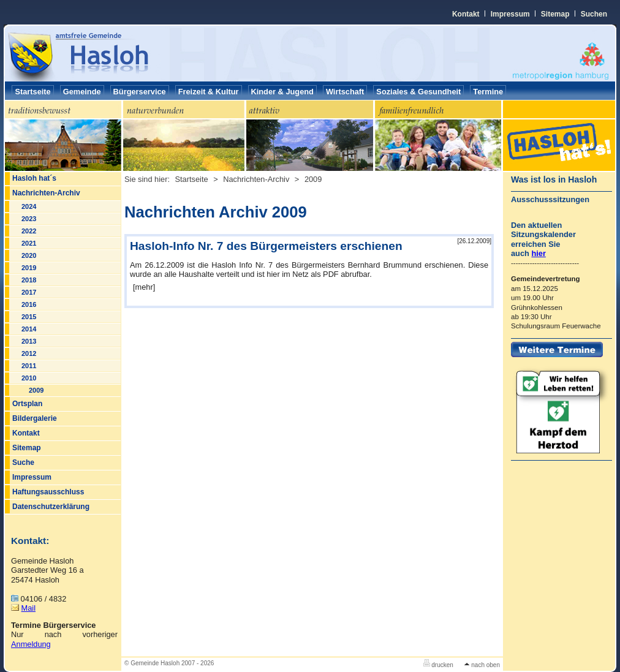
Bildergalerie (35, 418)
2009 (36, 390)
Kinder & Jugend (282, 92)
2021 (29, 243)
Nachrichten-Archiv (46, 193)
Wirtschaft (345, 92)
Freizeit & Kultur (209, 92)
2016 (29, 304)
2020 (29, 255)
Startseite (32, 92)
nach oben (482, 665)
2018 (29, 280)
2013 (29, 341)
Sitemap (555, 14)
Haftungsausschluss (48, 492)
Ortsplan (27, 404)
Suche (23, 462)
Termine (488, 92)
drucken (438, 665)
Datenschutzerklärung (51, 507)
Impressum (510, 14)
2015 (29, 317)
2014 (29, 329)
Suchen (594, 14)
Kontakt (466, 14)
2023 (29, 219)
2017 (29, 292)
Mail (28, 608)
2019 (29, 268)
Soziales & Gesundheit (418, 92)
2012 (29, 353)
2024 (29, 206)
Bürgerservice (140, 92)
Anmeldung (31, 644)
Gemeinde (82, 92)
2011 (29, 366)
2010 (29, 378)
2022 (29, 231)
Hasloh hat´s (34, 178)
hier (538, 253)
